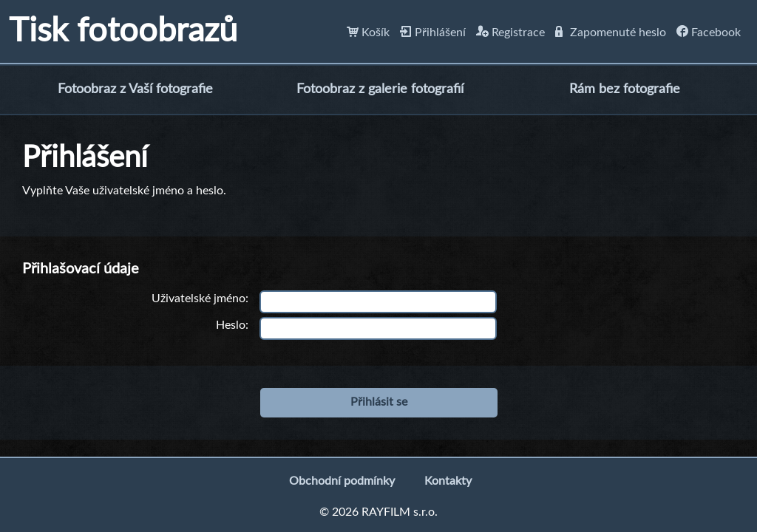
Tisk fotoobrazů (123, 31)
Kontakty (448, 481)
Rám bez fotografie (625, 89)
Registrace (510, 33)
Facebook (709, 33)
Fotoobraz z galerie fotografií (380, 89)
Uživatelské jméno (198, 299)
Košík (368, 33)
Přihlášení (433, 33)
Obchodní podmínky (342, 481)
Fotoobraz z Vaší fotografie (135, 89)
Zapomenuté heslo (611, 33)
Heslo (231, 325)
